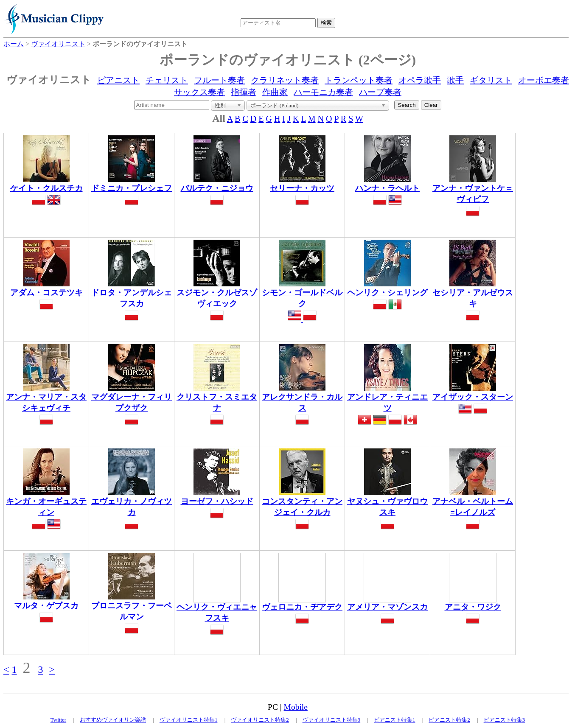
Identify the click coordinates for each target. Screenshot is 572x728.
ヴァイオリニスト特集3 (332, 720)
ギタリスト (491, 80)
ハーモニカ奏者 (323, 92)
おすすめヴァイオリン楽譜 (113, 720)
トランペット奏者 (359, 80)
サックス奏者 (199, 92)
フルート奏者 (219, 80)
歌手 (455, 80)
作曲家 (275, 92)
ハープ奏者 (380, 92)
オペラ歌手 (420, 80)
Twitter (58, 720)
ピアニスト (118, 80)
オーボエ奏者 (544, 80)
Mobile (296, 707)
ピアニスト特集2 (449, 720)
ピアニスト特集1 (395, 720)
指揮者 (244, 92)
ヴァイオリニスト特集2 (260, 720)
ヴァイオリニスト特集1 (189, 720)
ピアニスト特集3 (505, 720)
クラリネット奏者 (285, 80)
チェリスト (167, 80)
